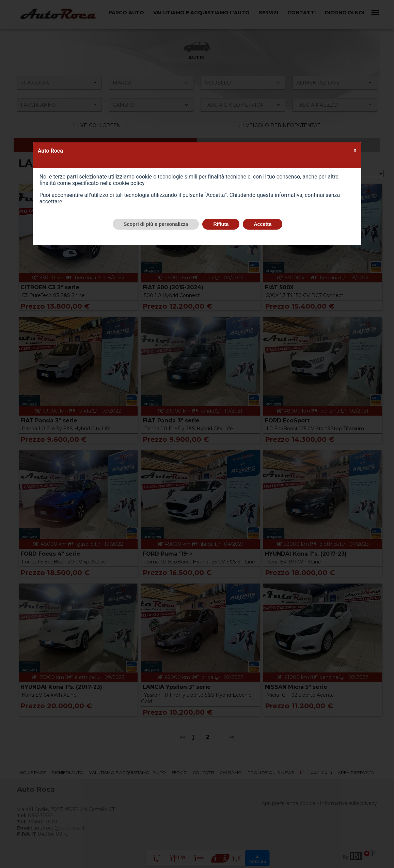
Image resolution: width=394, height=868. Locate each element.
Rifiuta (221, 224)
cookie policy (129, 183)
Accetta (263, 224)
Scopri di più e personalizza (156, 224)
